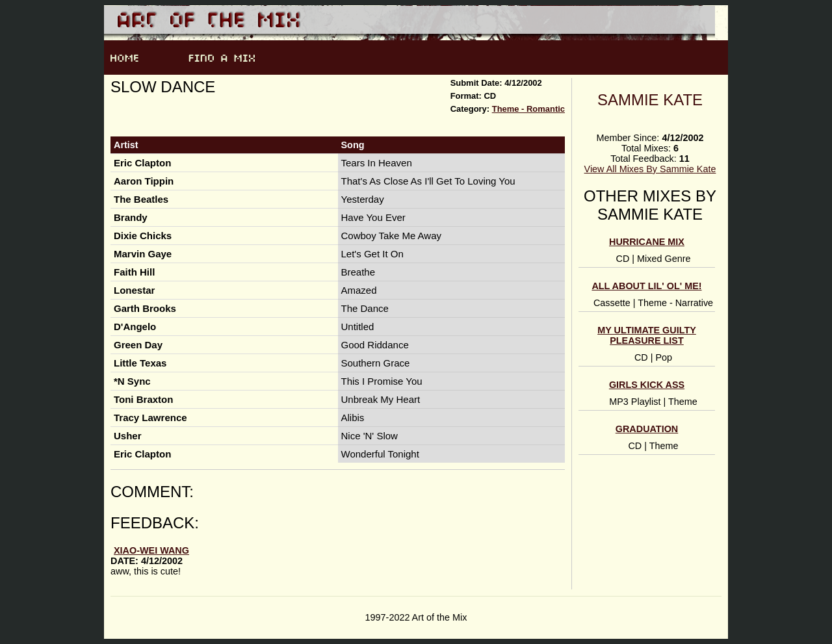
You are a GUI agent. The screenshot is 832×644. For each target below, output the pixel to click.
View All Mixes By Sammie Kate (650, 169)
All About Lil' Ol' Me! (646, 286)
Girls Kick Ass (647, 385)
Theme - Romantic (528, 109)
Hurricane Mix (647, 242)
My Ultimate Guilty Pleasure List (647, 335)
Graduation (647, 429)
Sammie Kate (650, 100)
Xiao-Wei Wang (151, 550)
